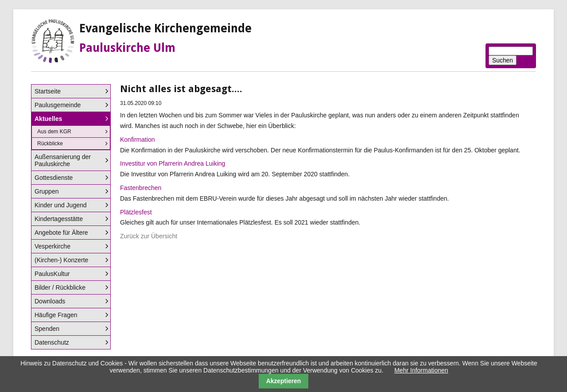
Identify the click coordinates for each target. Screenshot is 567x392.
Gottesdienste (54, 178)
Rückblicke (50, 144)
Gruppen (47, 191)
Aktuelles (48, 119)
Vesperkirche (52, 246)
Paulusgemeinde (58, 105)
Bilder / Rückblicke (60, 287)
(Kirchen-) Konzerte (61, 260)
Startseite (48, 91)
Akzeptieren (284, 381)
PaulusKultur (52, 274)
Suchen (503, 60)
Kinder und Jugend (61, 205)
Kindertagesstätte (59, 219)
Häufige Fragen (56, 315)
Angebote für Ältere (61, 233)
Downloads (50, 301)
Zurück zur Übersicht (149, 236)
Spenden (47, 329)
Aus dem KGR (54, 132)
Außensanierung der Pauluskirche (63, 160)
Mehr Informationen (421, 370)
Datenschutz (52, 342)
